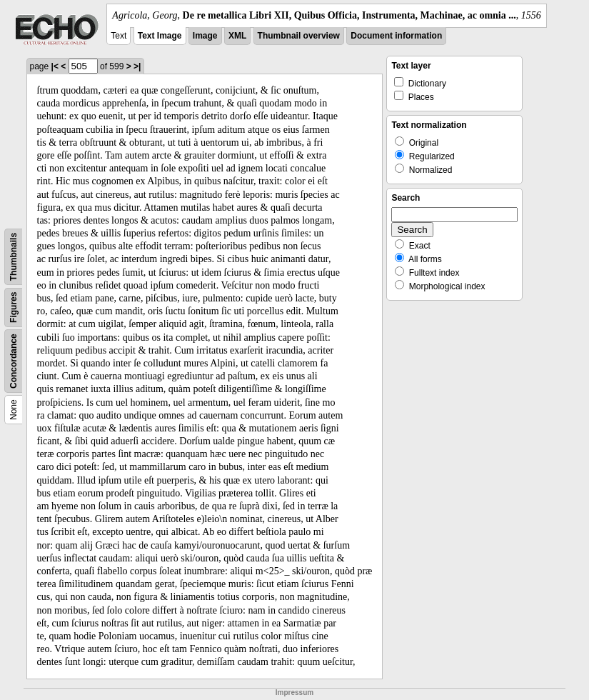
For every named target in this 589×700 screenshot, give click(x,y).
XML (237, 36)
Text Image (160, 36)
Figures (14, 307)
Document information (396, 36)
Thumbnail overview (299, 36)
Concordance (14, 361)
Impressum (294, 692)
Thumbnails (14, 257)
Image (205, 36)
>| (137, 66)
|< (55, 66)
